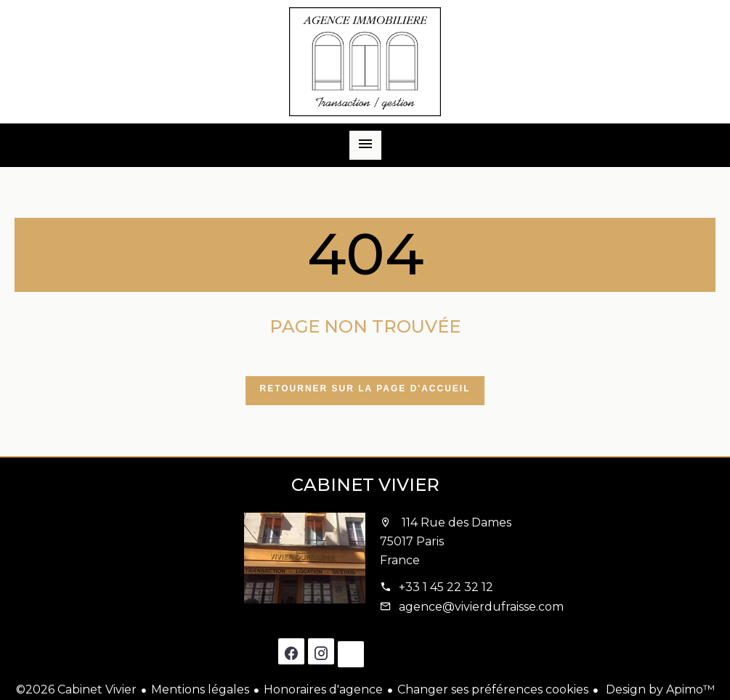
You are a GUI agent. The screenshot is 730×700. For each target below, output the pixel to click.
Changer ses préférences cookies (493, 689)
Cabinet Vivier (365, 485)
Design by (659, 689)
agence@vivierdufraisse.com (481, 607)
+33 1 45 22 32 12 (446, 587)
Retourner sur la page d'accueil (365, 388)
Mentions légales (200, 689)
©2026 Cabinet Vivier (76, 689)
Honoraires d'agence (323, 689)
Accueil (365, 62)
